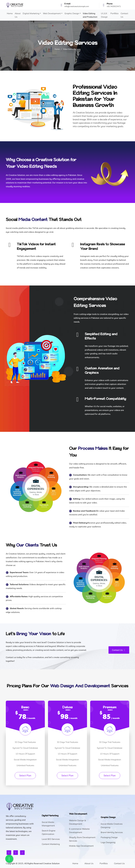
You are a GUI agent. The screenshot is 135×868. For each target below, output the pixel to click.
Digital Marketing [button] (31, 13)
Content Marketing (51, 844)
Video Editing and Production (90, 15)
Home (10, 13)
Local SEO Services (51, 839)
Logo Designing (108, 842)
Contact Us (124, 15)
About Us (18, 15)
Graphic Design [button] (72, 13)
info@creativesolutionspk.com (77, 6)
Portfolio (114, 13)
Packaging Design (109, 837)
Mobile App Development (81, 846)
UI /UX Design (104, 15)
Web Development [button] (52, 13)
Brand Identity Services (112, 832)
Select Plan (25, 775)
